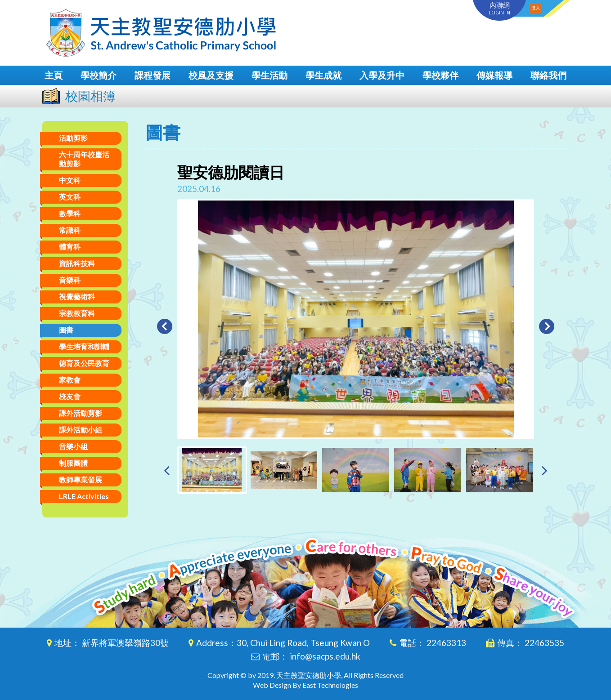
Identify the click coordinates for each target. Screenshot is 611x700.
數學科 (70, 213)
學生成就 (323, 75)
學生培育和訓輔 (84, 346)
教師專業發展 (81, 479)
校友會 (70, 396)
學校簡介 (99, 75)
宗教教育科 (77, 313)
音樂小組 (73, 446)
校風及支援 (211, 75)
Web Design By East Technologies (305, 685)
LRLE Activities (84, 496)
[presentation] (167, 470)
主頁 (54, 75)
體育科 (70, 247)
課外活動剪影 (81, 413)
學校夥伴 (440, 75)
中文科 (70, 180)
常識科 (70, 230)
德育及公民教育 (84, 363)
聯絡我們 (548, 75)
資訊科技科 (77, 263)
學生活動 (270, 75)
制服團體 (73, 463)
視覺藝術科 (77, 296)
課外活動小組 (81, 430)
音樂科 (70, 280)
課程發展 (153, 75)
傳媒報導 (494, 75)
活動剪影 (73, 138)
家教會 (70, 380)
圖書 (66, 330)
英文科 (70, 197)
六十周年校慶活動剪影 (84, 159)
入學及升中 (382, 75)
